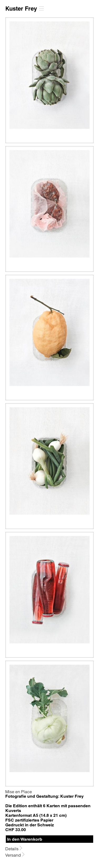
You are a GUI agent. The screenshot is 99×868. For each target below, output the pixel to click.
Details (12, 848)
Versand (14, 855)
